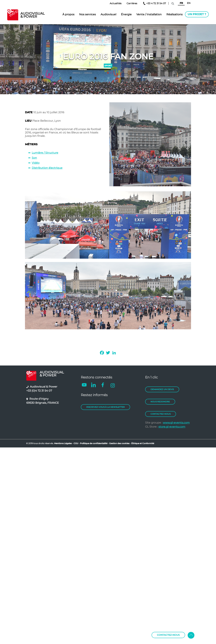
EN (189, 3)
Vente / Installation (149, 14)
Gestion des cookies (119, 443)
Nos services (87, 14)
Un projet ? (197, 14)
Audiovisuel (108, 14)
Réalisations (174, 14)
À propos (68, 14)
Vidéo (36, 163)
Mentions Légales (63, 443)
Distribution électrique (47, 168)
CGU (76, 443)
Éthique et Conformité (143, 443)
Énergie (126, 14)
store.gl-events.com (172, 427)
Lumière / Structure (45, 153)
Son (34, 158)
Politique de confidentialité (94, 443)
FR (181, 3)
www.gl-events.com (176, 423)
